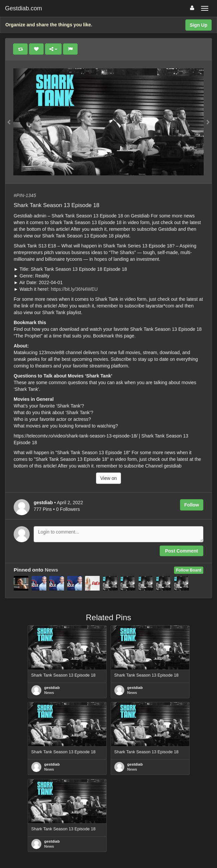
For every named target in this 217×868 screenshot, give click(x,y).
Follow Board (189, 570)
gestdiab (52, 688)
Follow (192, 505)
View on (109, 478)
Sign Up (198, 25)
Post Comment (181, 551)
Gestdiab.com (23, 8)
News (51, 570)
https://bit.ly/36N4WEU (74, 289)
